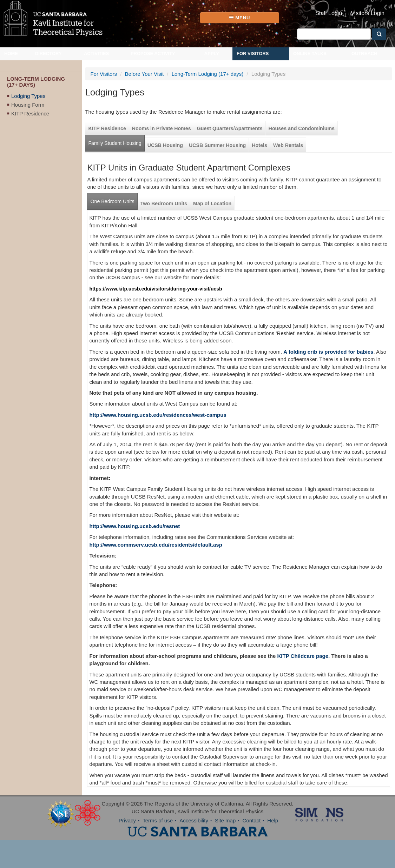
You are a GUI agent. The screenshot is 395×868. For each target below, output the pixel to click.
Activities (97, 54)
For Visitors (253, 54)
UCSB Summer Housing (217, 145)
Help (273, 820)
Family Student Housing (115, 143)
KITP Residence (30, 113)
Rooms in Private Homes (162, 128)
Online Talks (310, 54)
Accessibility (194, 820)
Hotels (259, 145)
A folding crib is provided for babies (328, 352)
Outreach (364, 54)
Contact (251, 820)
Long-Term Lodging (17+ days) (208, 74)
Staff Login (329, 13)
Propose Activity (153, 54)
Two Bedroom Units (164, 203)
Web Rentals (288, 145)
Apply (212, 54)
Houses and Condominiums (302, 128)
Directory (48, 54)
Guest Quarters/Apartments (230, 128)
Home (11, 54)
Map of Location (212, 203)
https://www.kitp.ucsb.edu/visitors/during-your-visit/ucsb (156, 289)
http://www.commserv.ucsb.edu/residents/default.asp (156, 545)
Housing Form (28, 105)
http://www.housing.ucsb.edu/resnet (134, 526)
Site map (225, 820)
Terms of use (158, 820)
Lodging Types (28, 96)
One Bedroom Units (112, 201)
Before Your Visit (144, 74)
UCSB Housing (165, 145)
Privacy (127, 820)
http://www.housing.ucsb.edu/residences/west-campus (158, 415)
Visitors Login (368, 13)
